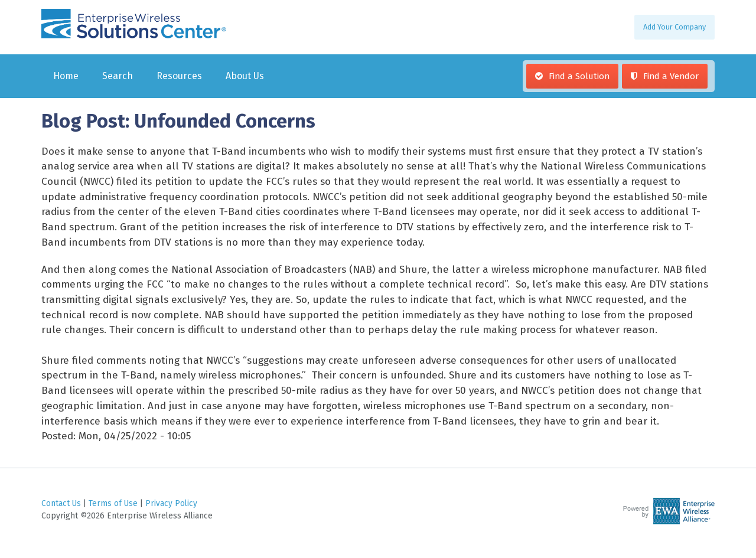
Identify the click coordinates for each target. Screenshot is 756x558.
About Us (245, 76)
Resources (179, 76)
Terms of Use (113, 503)
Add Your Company (674, 27)
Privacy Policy (171, 503)
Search (118, 76)
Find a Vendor (671, 76)
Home (66, 76)
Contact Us (61, 503)
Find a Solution (579, 76)
